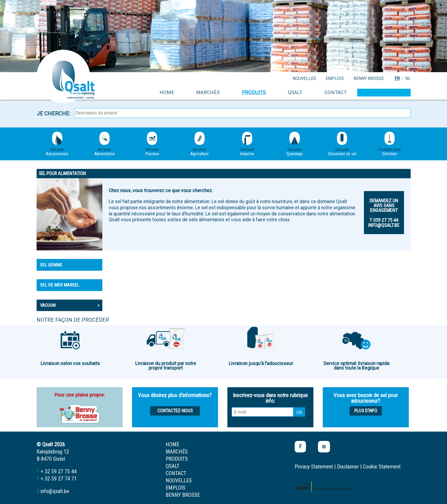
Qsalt (295, 92)
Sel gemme (51, 265)
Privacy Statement (314, 467)
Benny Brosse (369, 78)
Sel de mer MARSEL (60, 285)
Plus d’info (366, 411)
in (324, 447)
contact (335, 92)
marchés (208, 92)
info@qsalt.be (55, 491)
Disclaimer (348, 467)
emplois (335, 78)
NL (408, 78)
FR (397, 78)
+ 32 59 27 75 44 (59, 471)
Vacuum (70, 305)
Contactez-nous (175, 411)
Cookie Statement (382, 467)
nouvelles (304, 78)
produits (254, 92)
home (167, 92)
